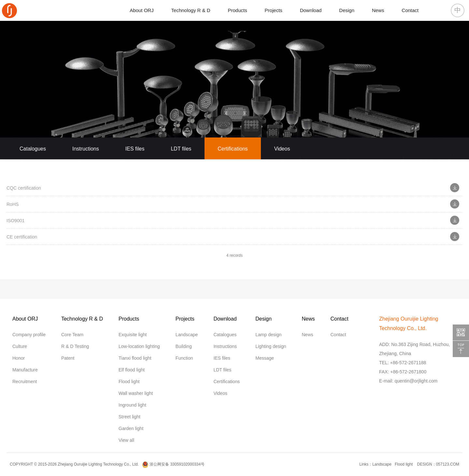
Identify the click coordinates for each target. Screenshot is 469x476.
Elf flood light (132, 370)
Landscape (187, 335)
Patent (68, 358)
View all (126, 440)
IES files (135, 149)
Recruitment (25, 382)
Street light (129, 417)
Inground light (132, 405)
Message (265, 358)
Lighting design (271, 346)
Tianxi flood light (135, 358)
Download (311, 10)
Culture (20, 346)
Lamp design (268, 335)
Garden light (131, 428)
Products (238, 10)
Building (184, 346)
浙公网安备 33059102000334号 (173, 464)
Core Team (72, 335)
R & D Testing (75, 346)
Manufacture (25, 370)
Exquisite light (133, 335)
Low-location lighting (139, 346)
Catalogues (33, 149)
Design (347, 10)
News (378, 10)
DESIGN (424, 464)
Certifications (233, 149)
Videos (282, 149)
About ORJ (142, 10)
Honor (19, 358)
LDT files (181, 149)
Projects (274, 10)
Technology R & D (191, 10)
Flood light (129, 382)
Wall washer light (136, 393)
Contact (410, 10)
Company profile (29, 335)
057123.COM (448, 464)
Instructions (86, 149)
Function (184, 358)
